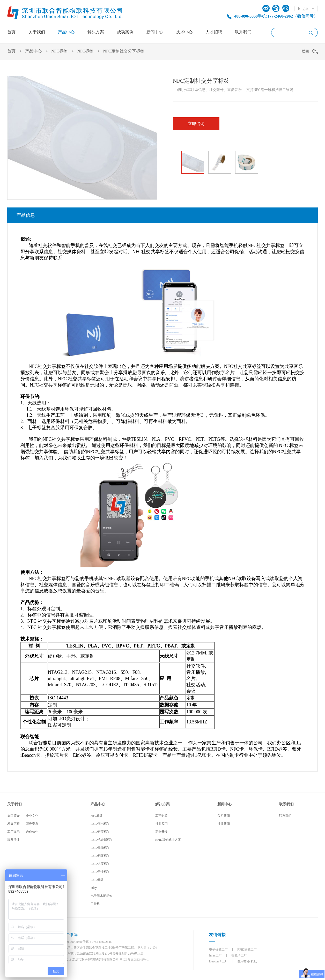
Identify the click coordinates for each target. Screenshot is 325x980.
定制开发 (161, 832)
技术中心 (184, 32)
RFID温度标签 (100, 864)
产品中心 (66, 32)
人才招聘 (214, 32)
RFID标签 (97, 880)
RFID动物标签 (100, 848)
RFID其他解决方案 (168, 840)
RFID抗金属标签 (102, 840)
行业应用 (161, 824)
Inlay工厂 (215, 955)
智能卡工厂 (239, 955)
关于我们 (37, 32)
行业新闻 (224, 824)
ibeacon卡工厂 (219, 961)
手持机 (95, 904)
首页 (11, 32)
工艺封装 (161, 816)
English (306, 8)
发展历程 (13, 824)
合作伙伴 (32, 832)
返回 (305, 51)
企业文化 (32, 816)
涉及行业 (13, 840)
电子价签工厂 (218, 950)
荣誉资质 (32, 824)
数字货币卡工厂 (248, 961)
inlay (94, 888)
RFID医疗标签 (100, 832)
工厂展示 (13, 832)
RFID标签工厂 (247, 950)
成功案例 (125, 32)
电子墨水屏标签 (101, 896)
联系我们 (243, 32)
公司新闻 (224, 816)
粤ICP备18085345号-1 (134, 960)
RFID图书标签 (100, 824)
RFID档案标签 (100, 856)
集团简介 (13, 816)
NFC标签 (59, 51)
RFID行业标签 (100, 872)
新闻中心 (155, 32)
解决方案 (96, 32)
